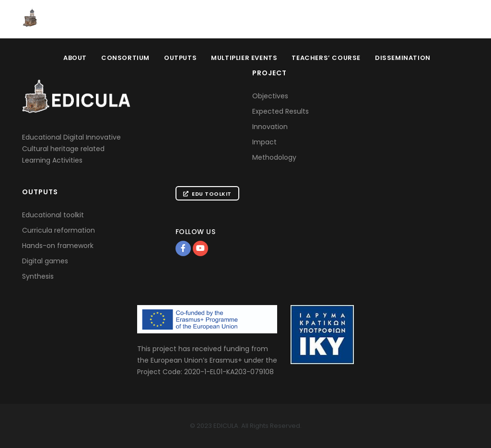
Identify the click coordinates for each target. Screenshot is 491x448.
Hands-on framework (58, 246)
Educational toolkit (53, 215)
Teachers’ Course (326, 58)
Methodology (274, 157)
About (75, 58)
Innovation (270, 127)
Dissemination (403, 58)
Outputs (180, 58)
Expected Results (281, 111)
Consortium (125, 58)
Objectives (270, 96)
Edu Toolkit (207, 194)
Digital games (45, 261)
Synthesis (38, 276)
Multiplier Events (244, 58)
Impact (264, 142)
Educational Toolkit (427, 20)
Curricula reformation (58, 230)
